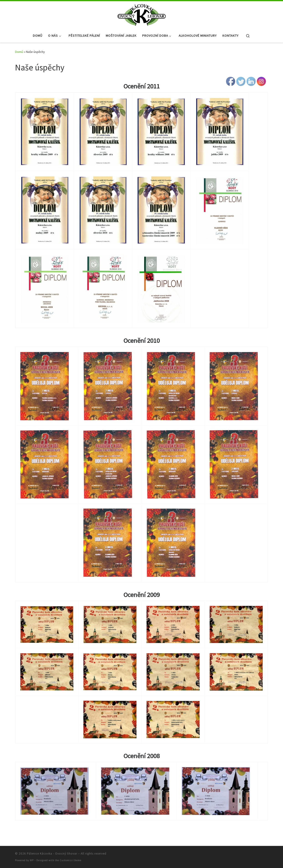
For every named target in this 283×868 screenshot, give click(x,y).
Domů (19, 52)
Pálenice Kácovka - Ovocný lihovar (52, 854)
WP (32, 860)
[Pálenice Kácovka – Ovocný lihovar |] (141, 14)
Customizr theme (71, 860)
